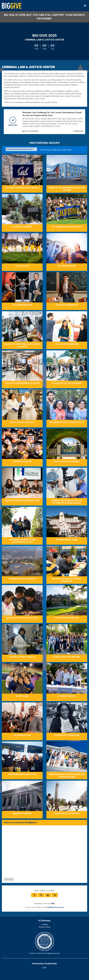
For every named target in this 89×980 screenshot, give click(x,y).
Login (44, 967)
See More (9, 879)
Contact (45, 924)
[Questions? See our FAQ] (53, 903)
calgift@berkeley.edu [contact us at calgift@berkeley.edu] (55, 907)
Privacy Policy (45, 927)
